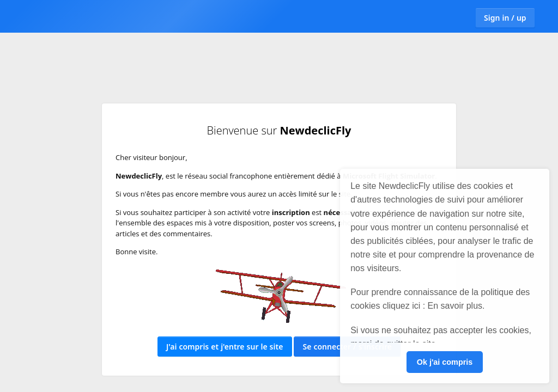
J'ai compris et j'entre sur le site (225, 347)
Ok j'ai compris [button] (445, 362)
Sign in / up (505, 18)
